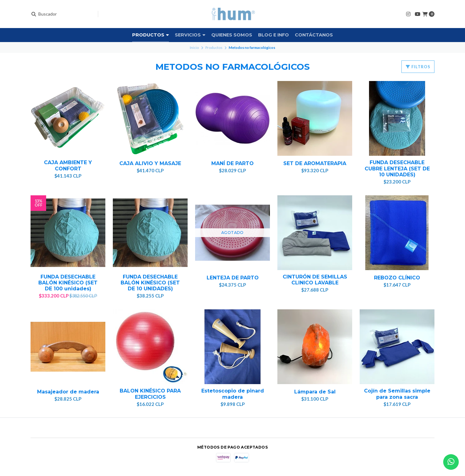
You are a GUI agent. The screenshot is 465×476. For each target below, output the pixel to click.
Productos (151, 35)
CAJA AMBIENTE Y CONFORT (68, 165)
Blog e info (273, 35)
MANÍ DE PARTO (232, 163)
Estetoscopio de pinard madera (233, 394)
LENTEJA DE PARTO (233, 278)
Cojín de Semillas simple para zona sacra (397, 394)
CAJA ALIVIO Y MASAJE (150, 163)
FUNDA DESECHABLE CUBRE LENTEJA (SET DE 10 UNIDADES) (397, 168)
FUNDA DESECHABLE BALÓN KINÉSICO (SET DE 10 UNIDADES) (150, 283)
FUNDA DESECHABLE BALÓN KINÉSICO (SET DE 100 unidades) (68, 283)
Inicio (194, 48)
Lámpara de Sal (315, 392)
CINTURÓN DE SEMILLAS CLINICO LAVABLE (315, 280)
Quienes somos (232, 35)
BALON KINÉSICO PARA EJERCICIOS (150, 394)
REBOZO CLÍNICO (397, 278)
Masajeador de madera (68, 392)
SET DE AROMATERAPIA (315, 163)
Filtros (418, 67)
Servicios (190, 35)
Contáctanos (314, 35)
